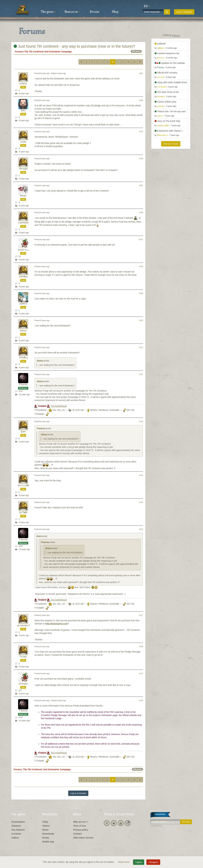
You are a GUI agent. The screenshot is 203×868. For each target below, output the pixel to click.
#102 (141, 100)
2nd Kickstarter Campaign (58, 52)
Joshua (23, 331)
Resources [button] (72, 12)
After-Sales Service (83, 838)
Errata (46, 838)
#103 (141, 132)
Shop (115, 12)
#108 (141, 266)
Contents (16, 834)
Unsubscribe (157, 826)
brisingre (23, 684)
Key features (18, 830)
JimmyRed (23, 277)
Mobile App (48, 842)
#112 (141, 374)
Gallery (15, 838)
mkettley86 (23, 486)
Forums (95, 12)
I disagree (153, 862)
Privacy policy (81, 830)
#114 (141, 475)
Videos (46, 826)
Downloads (48, 834)
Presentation (18, 822)
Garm (23, 432)
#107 (141, 239)
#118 (141, 646)
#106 (141, 212)
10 (134, 62)
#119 (141, 673)
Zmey (23, 111)
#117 (141, 615)
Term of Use (80, 826)
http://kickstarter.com (57, 624)
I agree (139, 862)
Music (46, 830)
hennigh (23, 84)
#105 (141, 186)
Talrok (23, 657)
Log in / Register (184, 12)
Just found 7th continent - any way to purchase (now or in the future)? (74, 46)
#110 (141, 320)
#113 (141, 421)
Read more (124, 862)
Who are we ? (80, 822)
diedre (23, 142)
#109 (141, 293)
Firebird (23, 385)
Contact (77, 834)
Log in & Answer (78, 793)
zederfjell (23, 250)
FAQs (45, 822)
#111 (141, 347)
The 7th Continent (34, 52)
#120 (141, 700)
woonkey (23, 304)
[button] (147, 6)
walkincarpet (23, 626)
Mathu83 (23, 169)
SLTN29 (23, 513)
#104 (141, 159)
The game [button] (48, 12)
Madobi (23, 196)
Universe (16, 826)
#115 (141, 502)
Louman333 (23, 223)
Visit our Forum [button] (171, 144)
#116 (141, 529)
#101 (141, 73)
